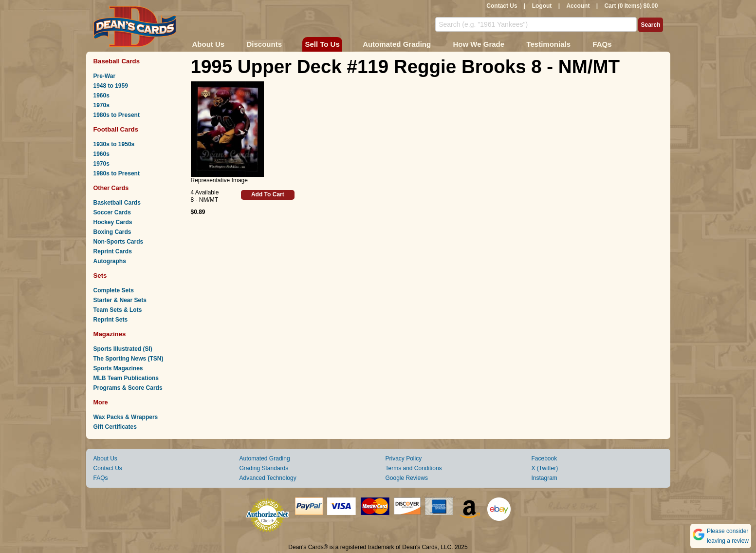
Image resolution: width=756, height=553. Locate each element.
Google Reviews (407, 478)
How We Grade (479, 44)
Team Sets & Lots (118, 310)
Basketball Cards (117, 203)
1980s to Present (117, 115)
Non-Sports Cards (119, 242)
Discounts (265, 44)
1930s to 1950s (114, 144)
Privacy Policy (404, 458)
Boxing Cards (112, 232)
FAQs (602, 44)
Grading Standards (264, 468)
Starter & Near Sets (120, 300)
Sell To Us (322, 44)
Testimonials (548, 44)
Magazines (110, 334)
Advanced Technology (268, 478)
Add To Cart (268, 194)
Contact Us (502, 6)
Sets (100, 276)
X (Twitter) (545, 468)
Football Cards (116, 129)
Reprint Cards (113, 251)
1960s (101, 95)
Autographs (110, 261)
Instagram (544, 478)
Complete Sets (114, 290)
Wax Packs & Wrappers (126, 417)
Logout (542, 6)
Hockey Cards (113, 222)
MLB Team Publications (126, 378)
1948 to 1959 (111, 86)
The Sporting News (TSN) (129, 359)
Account (578, 6)
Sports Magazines (118, 368)
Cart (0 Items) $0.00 (631, 6)
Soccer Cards (112, 212)
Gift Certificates (115, 427)
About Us (209, 44)
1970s (101, 105)
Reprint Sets (111, 320)
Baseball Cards (117, 61)
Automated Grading (397, 44)
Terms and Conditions (414, 468)
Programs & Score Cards (128, 388)
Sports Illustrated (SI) (123, 349)
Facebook (544, 458)
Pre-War (105, 76)
